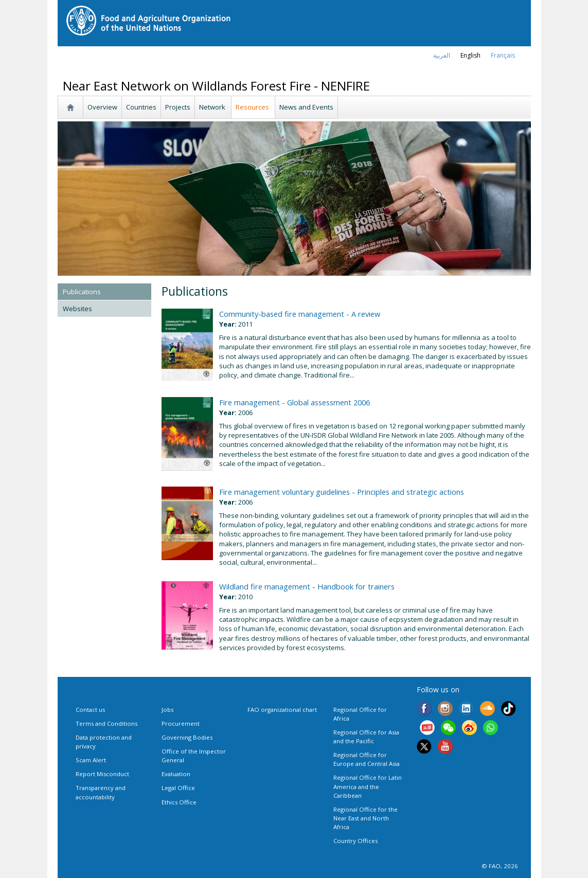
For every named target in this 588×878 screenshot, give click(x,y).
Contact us (90, 710)
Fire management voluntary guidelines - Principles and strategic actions (342, 492)
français (503, 55)
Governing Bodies (187, 737)
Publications (82, 292)
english (470, 55)
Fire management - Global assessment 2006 (295, 402)
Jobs (167, 710)
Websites (77, 309)
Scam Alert (91, 760)
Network (213, 107)
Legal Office (178, 788)
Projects (178, 107)
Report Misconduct (102, 774)
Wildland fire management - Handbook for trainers (307, 586)
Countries (141, 107)
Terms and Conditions (106, 723)
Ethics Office (179, 802)
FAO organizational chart (282, 710)
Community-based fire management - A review (300, 314)
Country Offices (355, 841)
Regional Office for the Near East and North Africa (366, 818)
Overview (102, 107)
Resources (253, 107)
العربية (442, 55)
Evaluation (176, 774)
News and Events (306, 107)
